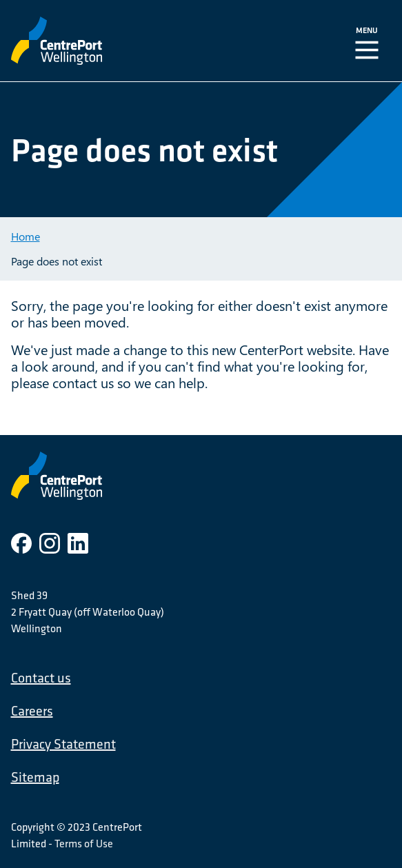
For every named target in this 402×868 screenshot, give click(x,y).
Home (26, 236)
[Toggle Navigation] (370, 41)
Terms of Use (84, 843)
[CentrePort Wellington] (118, 41)
